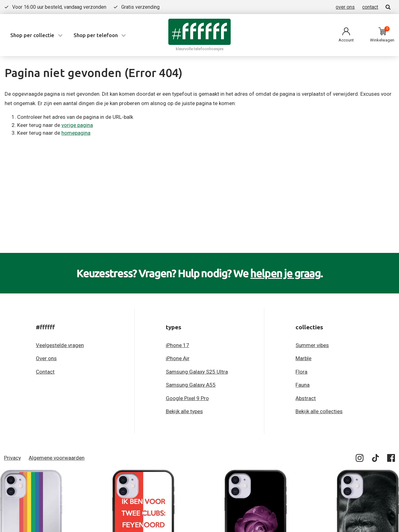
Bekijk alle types (184, 411)
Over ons (46, 358)
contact (370, 7)
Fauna (303, 385)
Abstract (306, 398)
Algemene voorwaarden (57, 458)
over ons (345, 7)
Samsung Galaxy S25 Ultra (197, 372)
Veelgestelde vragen (60, 345)
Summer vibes (312, 345)
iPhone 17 (178, 345)
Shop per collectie (32, 35)
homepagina (76, 133)
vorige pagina (77, 125)
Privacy (12, 458)
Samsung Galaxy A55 (191, 385)
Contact (45, 372)
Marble (303, 358)
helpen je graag (285, 273)
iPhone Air (178, 358)
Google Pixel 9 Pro (187, 398)
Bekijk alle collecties (319, 411)
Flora (301, 372)
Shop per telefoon (96, 35)
